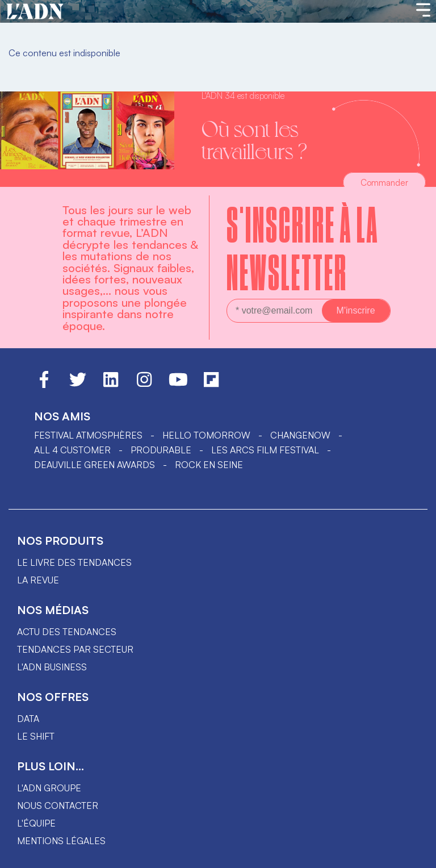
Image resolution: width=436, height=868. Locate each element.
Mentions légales (61, 841)
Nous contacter (58, 806)
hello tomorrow (206, 435)
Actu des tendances (67, 632)
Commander (384, 183)
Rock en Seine (209, 465)
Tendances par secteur (75, 649)
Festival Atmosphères (88, 435)
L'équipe (36, 823)
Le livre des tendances (74, 562)
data (28, 719)
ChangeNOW (300, 435)
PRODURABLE (161, 450)
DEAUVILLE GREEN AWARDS (95, 465)
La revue (38, 580)
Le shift (36, 736)
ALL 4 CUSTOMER (72, 450)
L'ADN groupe (49, 788)
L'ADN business (52, 667)
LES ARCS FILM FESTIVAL (265, 450)
